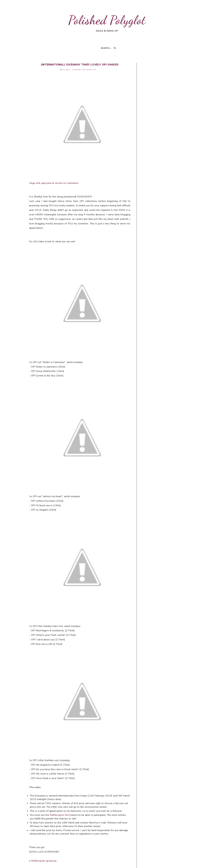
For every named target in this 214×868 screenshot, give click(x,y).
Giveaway (77, 70)
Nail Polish (87, 70)
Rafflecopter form (60, 815)
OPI (95, 70)
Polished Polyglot (107, 20)
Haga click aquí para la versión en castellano (54, 183)
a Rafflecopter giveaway (43, 861)
